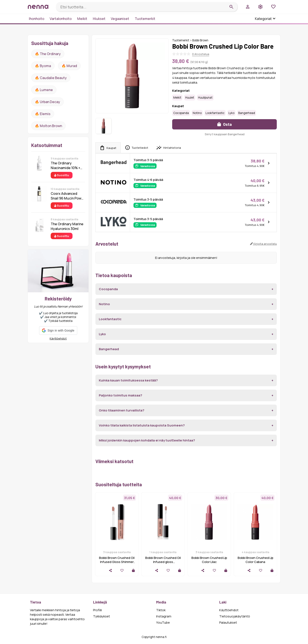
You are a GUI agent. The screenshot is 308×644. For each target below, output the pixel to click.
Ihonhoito (37, 19)
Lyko (231, 113)
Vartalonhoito (61, 19)
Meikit (82, 19)
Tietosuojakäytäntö (235, 616)
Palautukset (228, 622)
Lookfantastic (215, 113)
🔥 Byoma (43, 66)
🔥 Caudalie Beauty (51, 78)
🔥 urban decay (47, 102)
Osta (225, 124)
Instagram (164, 616)
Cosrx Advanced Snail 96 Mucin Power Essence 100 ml (68, 196)
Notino (197, 113)
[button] (58, 330)
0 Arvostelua (201, 54)
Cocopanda (181, 113)
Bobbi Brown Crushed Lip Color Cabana (255, 560)
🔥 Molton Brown (48, 126)
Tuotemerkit (145, 19)
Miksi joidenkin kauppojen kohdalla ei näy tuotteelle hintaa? (147, 440)
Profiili (97, 610)
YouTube (163, 622)
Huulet (190, 98)
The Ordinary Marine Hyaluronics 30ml (67, 226)
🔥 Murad (69, 66)
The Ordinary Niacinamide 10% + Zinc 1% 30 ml (65, 165)
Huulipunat (205, 98)
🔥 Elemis (43, 114)
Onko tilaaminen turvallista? (122, 410)
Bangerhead (247, 113)
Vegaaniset (120, 19)
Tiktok (161, 610)
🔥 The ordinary (48, 54)
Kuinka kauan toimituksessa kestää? (128, 380)
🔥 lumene (44, 90)
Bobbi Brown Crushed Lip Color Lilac (209, 560)
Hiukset (99, 19)
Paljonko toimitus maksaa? (121, 395)
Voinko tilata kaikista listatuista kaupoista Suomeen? (142, 425)
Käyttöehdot (58, 338)
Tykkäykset (101, 616)
